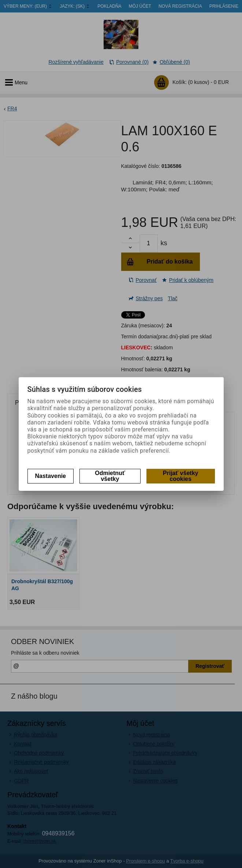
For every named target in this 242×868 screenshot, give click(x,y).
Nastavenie (51, 476)
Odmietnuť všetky (110, 476)
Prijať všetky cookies (181, 476)
